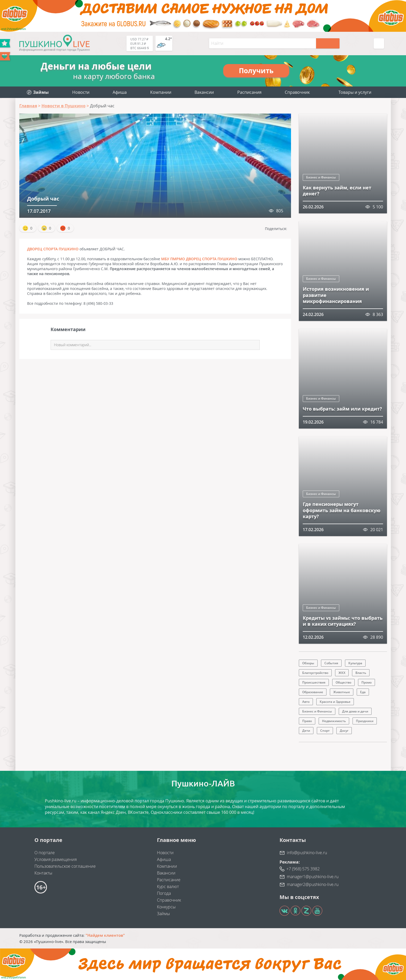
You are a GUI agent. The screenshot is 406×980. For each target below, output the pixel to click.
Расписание (169, 880)
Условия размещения (56, 859)
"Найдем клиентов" (105, 935)
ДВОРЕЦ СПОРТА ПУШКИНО (53, 249)
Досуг (344, 731)
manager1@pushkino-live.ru (313, 877)
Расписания (249, 92)
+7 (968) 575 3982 (303, 869)
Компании (161, 92)
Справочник (297, 92)
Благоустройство (315, 673)
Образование (313, 692)
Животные (342, 692)
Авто (306, 702)
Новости (81, 92)
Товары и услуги (355, 92)
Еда (363, 692)
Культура (355, 663)
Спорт (325, 731)
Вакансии (204, 92)
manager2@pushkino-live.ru (313, 884)
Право (307, 721)
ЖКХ (342, 673)
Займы (163, 914)
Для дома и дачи (355, 711)
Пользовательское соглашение (65, 866)
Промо (366, 682)
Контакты (43, 873)
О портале (45, 853)
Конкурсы (166, 907)
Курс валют (168, 886)
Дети (306, 731)
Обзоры (308, 663)
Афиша (120, 92)
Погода (164, 893)
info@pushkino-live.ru (307, 853)
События (331, 663)
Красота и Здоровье (335, 702)
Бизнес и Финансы (321, 177)
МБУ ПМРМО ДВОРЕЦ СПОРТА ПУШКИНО (199, 259)
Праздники (365, 721)
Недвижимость (334, 721)
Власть (361, 673)
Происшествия (314, 682)
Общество (343, 682)
